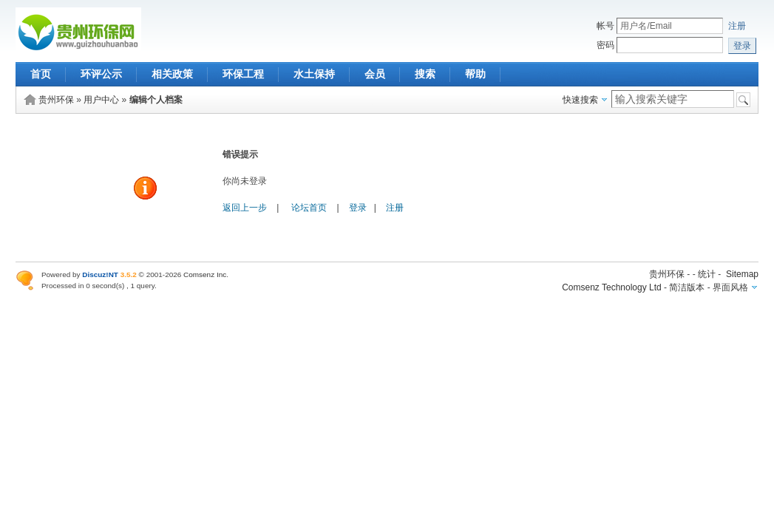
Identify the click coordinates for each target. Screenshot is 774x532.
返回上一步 (245, 208)
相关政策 (172, 74)
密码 (605, 45)
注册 (737, 26)
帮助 (475, 74)
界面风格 (730, 287)
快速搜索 (580, 100)
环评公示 (101, 74)
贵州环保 (56, 100)
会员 (375, 74)
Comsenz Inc (205, 274)
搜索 (425, 74)
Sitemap (742, 274)
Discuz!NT (100, 274)
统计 (707, 274)
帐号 (605, 26)
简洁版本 (687, 287)
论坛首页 (309, 208)
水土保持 (314, 74)
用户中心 (101, 100)
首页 (41, 74)
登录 (358, 208)
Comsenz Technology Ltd (612, 287)
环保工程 (243, 74)
